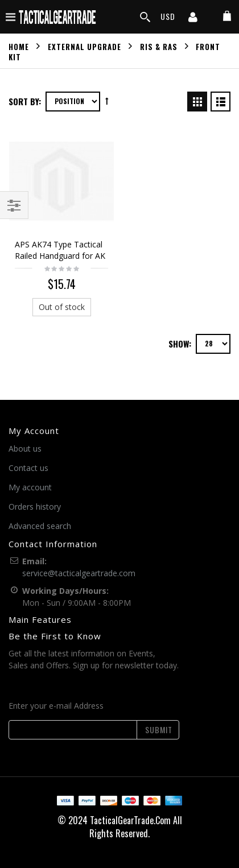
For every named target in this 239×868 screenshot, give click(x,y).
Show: (180, 344)
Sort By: (25, 101)
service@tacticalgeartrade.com (79, 573)
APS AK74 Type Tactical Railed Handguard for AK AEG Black (60, 256)
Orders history (35, 507)
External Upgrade (85, 46)
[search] (145, 17)
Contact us (28, 468)
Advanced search (40, 526)
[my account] (193, 18)
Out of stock (62, 307)
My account (30, 487)
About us (25, 449)
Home (19, 46)
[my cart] (227, 16)
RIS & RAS (159, 46)
